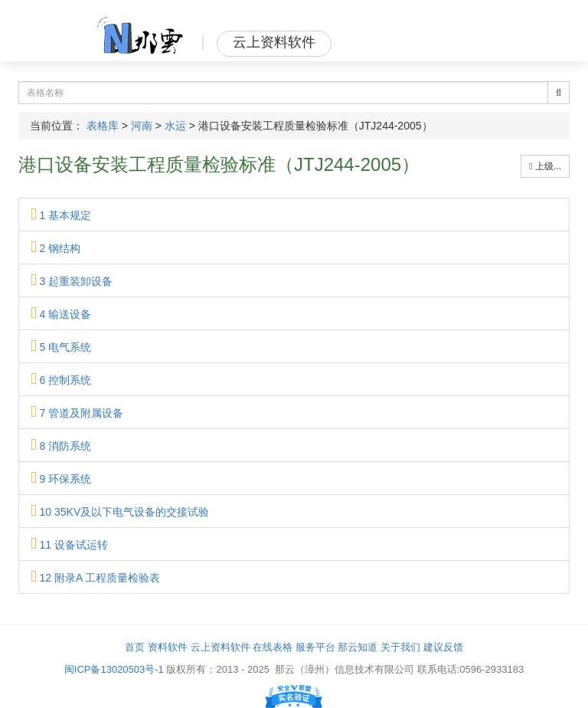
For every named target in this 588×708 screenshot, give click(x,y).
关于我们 (400, 647)
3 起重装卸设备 (72, 281)
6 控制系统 (61, 380)
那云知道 (358, 647)
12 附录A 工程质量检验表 (95, 578)
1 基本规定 (61, 215)
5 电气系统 (61, 347)
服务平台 (315, 647)
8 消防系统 (61, 446)
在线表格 (273, 647)
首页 (135, 647)
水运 (175, 126)
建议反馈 (443, 647)
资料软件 (168, 647)
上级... (545, 166)
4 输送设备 (61, 314)
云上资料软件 (220, 647)
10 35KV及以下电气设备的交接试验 (120, 512)
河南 (142, 126)
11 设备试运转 (69, 545)
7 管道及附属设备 (77, 413)
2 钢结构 (56, 248)
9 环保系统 (61, 479)
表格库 (103, 126)
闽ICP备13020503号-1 (114, 669)
